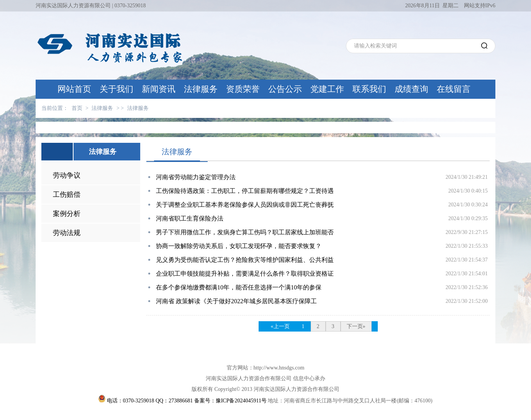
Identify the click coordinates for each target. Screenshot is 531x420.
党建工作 (327, 89)
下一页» (356, 326)
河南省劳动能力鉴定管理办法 (196, 177)
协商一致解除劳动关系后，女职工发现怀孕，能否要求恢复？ (239, 246)
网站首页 (74, 89)
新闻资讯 (159, 89)
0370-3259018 (130, 6)
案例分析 (67, 214)
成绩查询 (411, 89)
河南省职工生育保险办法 (190, 218)
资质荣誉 (243, 89)
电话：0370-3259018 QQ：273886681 (150, 401)
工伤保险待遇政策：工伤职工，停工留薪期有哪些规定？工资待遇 (245, 191)
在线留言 (454, 89)
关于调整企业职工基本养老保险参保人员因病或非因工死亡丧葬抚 (245, 205)
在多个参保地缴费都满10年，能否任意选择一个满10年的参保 (239, 287)
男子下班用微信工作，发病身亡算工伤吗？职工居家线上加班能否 (245, 232)
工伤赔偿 (67, 194)
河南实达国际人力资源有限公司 (73, 6)
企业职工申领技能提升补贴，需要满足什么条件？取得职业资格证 (245, 274)
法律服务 (201, 89)
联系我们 (369, 89)
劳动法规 (67, 233)
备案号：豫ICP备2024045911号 (230, 401)
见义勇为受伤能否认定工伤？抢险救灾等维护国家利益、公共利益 (245, 260)
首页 (77, 108)
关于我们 (116, 89)
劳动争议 (67, 175)
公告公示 (285, 89)
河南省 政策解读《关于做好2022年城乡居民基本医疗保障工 (236, 301)
